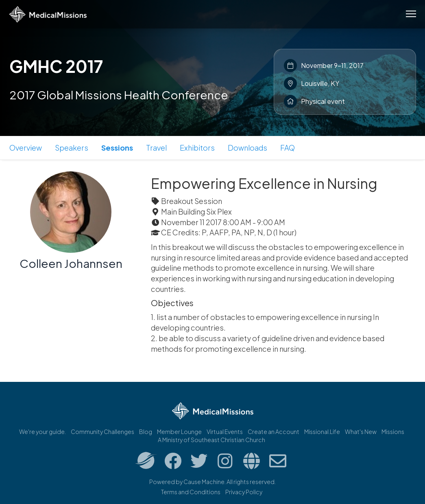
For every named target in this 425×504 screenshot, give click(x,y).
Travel (156, 148)
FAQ (288, 148)
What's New (361, 432)
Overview (26, 148)
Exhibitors (197, 148)
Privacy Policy (244, 492)
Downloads (247, 148)
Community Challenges (102, 432)
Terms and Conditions (191, 492)
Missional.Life (322, 432)
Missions (393, 432)
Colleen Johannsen (71, 263)
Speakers (72, 148)
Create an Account (274, 432)
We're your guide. (42, 432)
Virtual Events (225, 432)
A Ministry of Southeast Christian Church (211, 440)
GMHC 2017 (56, 66)
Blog (146, 432)
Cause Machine (204, 482)
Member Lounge (179, 432)
